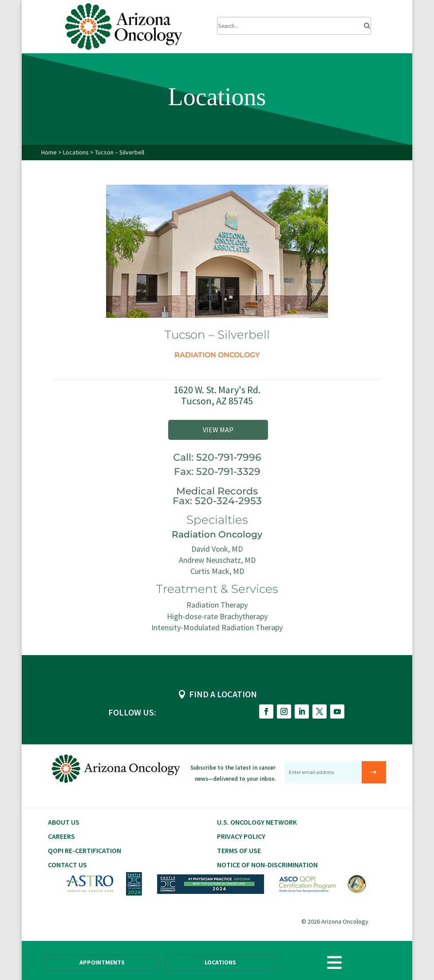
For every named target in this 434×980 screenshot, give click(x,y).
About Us (64, 822)
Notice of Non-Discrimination (267, 865)
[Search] (364, 24)
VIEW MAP (218, 430)
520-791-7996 (229, 457)
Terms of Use (239, 850)
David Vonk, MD (217, 549)
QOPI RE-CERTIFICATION (85, 850)
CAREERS (61, 836)
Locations (77, 152)
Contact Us (67, 865)
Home (49, 152)
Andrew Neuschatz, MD (217, 560)
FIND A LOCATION (223, 694)
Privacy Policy (241, 836)
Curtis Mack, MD (217, 571)
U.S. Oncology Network (257, 822)
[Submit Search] (294, 26)
